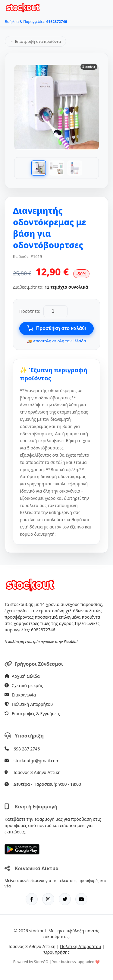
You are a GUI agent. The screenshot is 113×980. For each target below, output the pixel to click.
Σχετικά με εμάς (24, 685)
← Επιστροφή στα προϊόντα (35, 41)
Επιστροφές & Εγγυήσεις (32, 714)
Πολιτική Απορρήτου (29, 704)
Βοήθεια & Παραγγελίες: (36, 22)
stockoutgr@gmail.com (36, 761)
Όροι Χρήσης (56, 952)
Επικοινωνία (20, 695)
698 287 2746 (27, 749)
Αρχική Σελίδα (22, 676)
